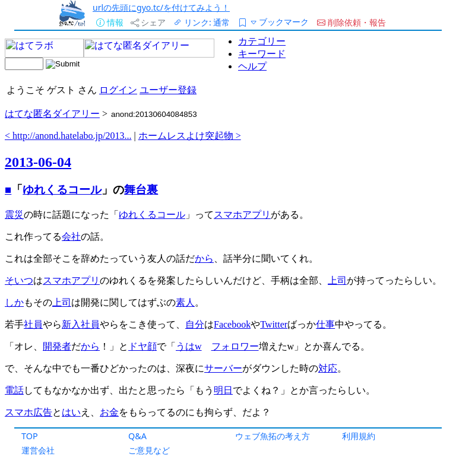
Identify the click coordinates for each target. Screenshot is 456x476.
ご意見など (149, 450)
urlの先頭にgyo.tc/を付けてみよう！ (161, 7)
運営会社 (38, 450)
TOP (30, 436)
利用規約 (359, 436)
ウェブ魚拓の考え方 (273, 436)
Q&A (137, 436)
